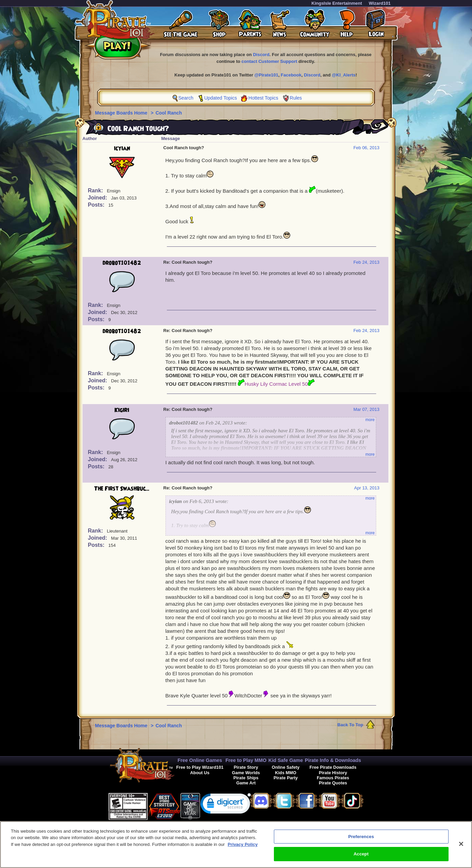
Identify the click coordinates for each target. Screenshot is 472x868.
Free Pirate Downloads (333, 767)
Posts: (97, 205)
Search (186, 98)
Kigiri (122, 410)
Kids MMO (286, 773)
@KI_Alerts (344, 75)
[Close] (461, 847)
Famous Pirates (333, 778)
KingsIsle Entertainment (337, 3)
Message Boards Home (122, 113)
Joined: (98, 198)
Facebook (291, 75)
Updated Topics (221, 98)
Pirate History (333, 773)
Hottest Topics (263, 98)
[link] (226, 805)
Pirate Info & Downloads (333, 760)
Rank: (96, 190)
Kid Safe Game (286, 760)
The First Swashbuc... (122, 489)
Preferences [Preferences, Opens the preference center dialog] (361, 840)
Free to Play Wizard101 (200, 767)
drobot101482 (122, 263)
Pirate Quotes (333, 783)
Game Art (246, 783)
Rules (296, 98)
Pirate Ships (246, 778)
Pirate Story (246, 767)
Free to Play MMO (246, 760)
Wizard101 (380, 3)
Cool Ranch (169, 113)
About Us (200, 773)
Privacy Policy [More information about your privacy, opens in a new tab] (243, 847)
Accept (361, 857)
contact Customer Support (269, 61)
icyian (122, 149)
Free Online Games (200, 760)
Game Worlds (246, 773)
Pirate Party (286, 778)
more (370, 420)
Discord (261, 55)
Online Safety (286, 767)
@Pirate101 (267, 75)
